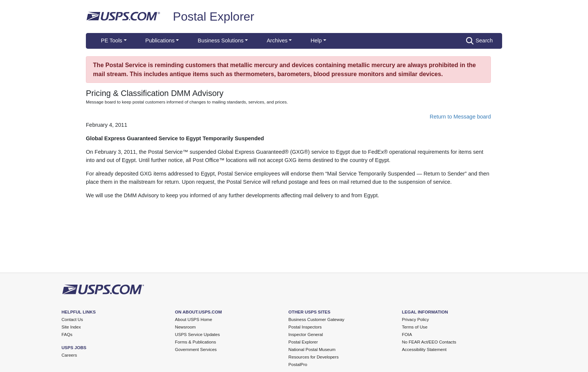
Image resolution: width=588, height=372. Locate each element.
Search (479, 41)
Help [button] (316, 40)
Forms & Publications (196, 342)
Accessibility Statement (424, 349)
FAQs (67, 334)
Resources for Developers (313, 357)
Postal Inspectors (305, 327)
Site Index (71, 327)
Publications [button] (160, 40)
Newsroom (185, 327)
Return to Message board (460, 117)
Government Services (196, 349)
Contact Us (72, 319)
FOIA (407, 334)
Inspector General (306, 334)
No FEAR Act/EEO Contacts (429, 342)
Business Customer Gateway (316, 319)
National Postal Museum (312, 349)
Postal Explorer (214, 16)
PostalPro (298, 364)
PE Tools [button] (112, 40)
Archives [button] (277, 40)
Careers (69, 355)
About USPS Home (194, 319)
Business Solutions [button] (220, 40)
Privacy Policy (415, 319)
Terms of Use (415, 327)
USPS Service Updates (198, 334)
